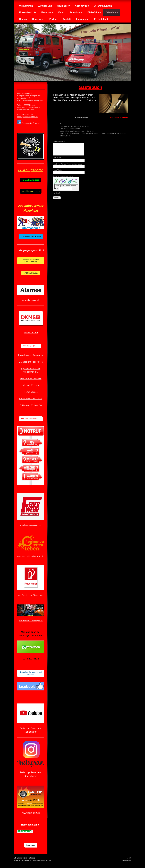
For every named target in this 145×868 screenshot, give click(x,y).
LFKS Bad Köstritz (31, 273)
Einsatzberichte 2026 (31, 180)
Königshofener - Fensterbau (31, 355)
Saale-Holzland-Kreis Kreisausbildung (31, 261)
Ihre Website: (58, 170)
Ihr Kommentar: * (59, 142)
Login (129, 858)
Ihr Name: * (57, 158)
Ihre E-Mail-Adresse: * (67, 164)
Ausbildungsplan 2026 (31, 191)
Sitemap (32, 858)
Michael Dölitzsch (31, 385)
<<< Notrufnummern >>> (31, 419)
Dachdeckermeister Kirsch (31, 362)
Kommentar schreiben (119, 117)
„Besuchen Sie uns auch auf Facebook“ (31, 673)
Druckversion (21, 858)
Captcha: (63, 176)
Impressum (31, 845)
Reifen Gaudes (31, 392)
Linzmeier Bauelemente (31, 379)
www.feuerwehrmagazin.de (31, 525)
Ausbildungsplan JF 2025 (31, 236)
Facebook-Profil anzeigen (32, 123)
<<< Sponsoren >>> (31, 346)
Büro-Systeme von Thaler (31, 399)
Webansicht (126, 860)
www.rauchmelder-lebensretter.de (31, 556)
